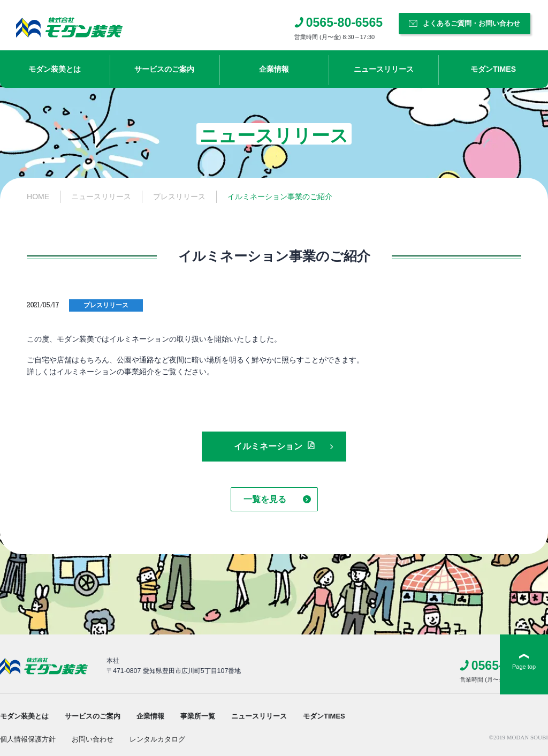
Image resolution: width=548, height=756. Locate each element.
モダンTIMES (324, 716)
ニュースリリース (259, 716)
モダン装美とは (55, 69)
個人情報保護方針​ (28, 739)
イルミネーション (268, 446)
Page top (524, 667)
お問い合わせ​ (93, 739)
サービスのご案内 (164, 69)
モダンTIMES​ (493, 69)
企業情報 (274, 69)
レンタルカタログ (157, 739)
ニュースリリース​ (384, 69)
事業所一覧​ (198, 716)
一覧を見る (265, 499)
